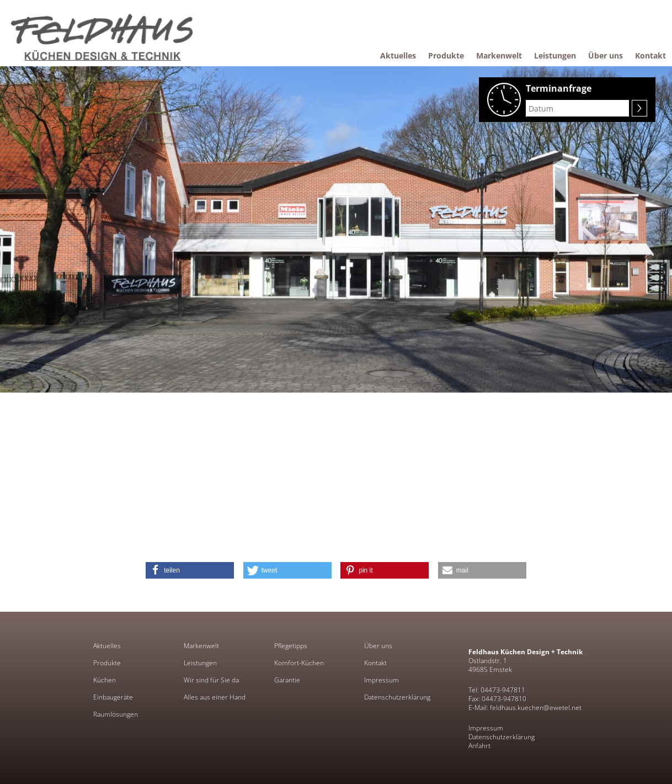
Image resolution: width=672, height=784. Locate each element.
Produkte (107, 663)
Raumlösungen (116, 714)
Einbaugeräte (113, 697)
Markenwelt (201, 646)
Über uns (378, 646)
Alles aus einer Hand (215, 697)
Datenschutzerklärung (397, 697)
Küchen (105, 680)
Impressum (382, 680)
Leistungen (200, 663)
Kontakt (375, 663)
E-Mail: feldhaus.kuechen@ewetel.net (525, 708)
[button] (190, 570)
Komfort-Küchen (299, 663)
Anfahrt (479, 746)
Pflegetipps (291, 646)
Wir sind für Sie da (211, 680)
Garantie (287, 680)
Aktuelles (107, 646)
